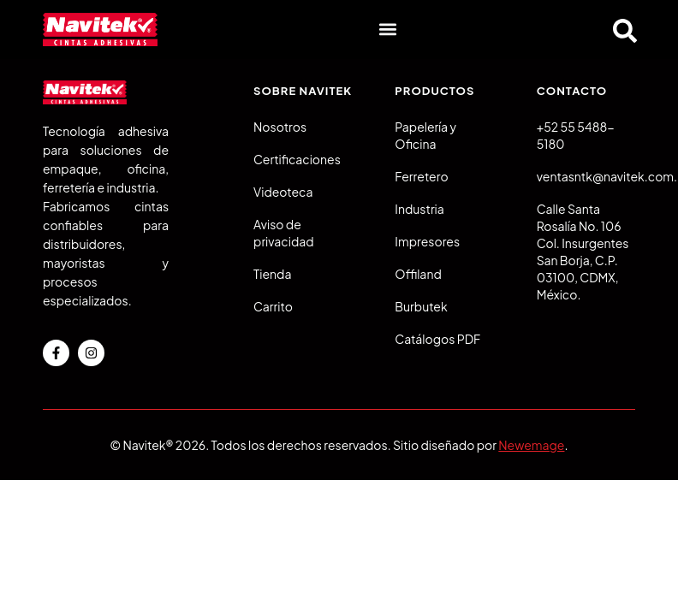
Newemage (531, 445)
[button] (387, 30)
